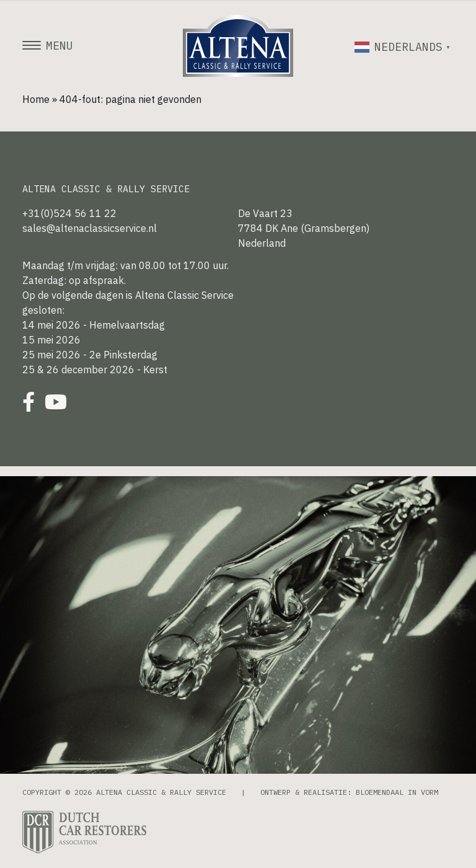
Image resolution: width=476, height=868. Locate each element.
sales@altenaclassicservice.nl (90, 228)
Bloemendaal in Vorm (397, 792)
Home (36, 99)
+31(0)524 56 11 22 (69, 213)
